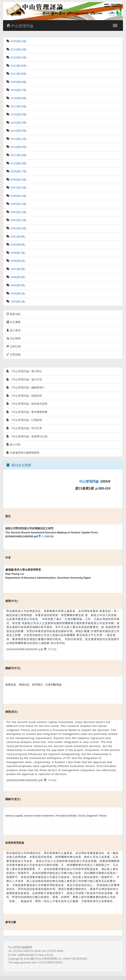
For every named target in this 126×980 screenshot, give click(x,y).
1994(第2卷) (17, 294)
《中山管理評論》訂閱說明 (24, 420)
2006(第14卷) (18, 196)
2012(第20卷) (18, 147)
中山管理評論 (20, 26)
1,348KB (45, 536)
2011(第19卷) (18, 155)
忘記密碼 (13, 338)
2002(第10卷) (18, 228)
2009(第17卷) (18, 171)
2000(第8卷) (17, 245)
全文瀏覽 (13, 322)
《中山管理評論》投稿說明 (24, 396)
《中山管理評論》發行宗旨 (24, 379)
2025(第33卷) (18, 41)
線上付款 (13, 444)
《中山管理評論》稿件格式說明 (27, 404)
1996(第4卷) (17, 277)
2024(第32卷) (18, 49)
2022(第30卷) (18, 66)
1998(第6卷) (17, 261)
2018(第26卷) (18, 98)
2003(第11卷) (18, 220)
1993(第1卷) (17, 302)
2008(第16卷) (18, 180)
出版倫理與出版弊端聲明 (23, 453)
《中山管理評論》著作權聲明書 (27, 412)
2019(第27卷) (18, 90)
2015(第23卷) (18, 123)
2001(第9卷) (17, 237)
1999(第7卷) (17, 253)
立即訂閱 (13, 347)
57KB (49, 649)
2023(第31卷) (18, 57)
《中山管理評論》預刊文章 (24, 428)
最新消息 (13, 314)
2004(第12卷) (18, 212)
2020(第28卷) (18, 82)
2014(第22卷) (18, 131)
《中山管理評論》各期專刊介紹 (27, 436)
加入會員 (13, 330)
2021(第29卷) (18, 74)
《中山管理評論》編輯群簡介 (25, 387)
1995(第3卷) (17, 285)
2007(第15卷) (18, 188)
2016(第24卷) (18, 114)
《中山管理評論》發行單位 (24, 371)
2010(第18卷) (18, 163)
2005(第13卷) (18, 204)
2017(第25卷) (18, 106)
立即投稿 (13, 355)
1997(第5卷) (17, 269)
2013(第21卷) (18, 139)
